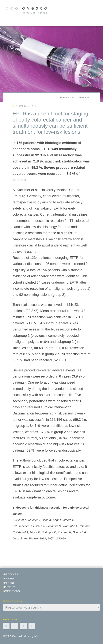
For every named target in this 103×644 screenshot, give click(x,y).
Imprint (9, 583)
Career (9, 579)
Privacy (10, 587)
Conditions (12, 591)
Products (11, 574)
